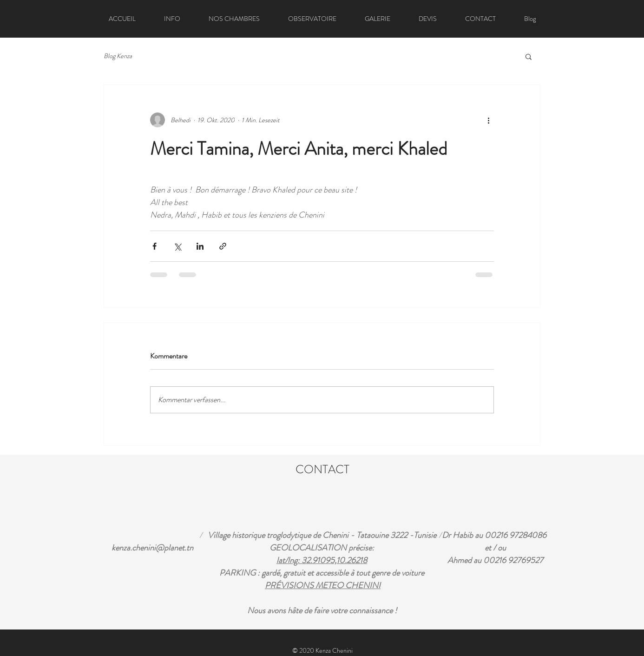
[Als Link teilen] (223, 246)
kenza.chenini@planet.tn (152, 548)
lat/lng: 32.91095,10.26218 (322, 560)
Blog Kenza (118, 56)
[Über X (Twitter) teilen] (177, 246)
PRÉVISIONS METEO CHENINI (323, 585)
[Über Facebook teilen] (154, 246)
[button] (529, 56)
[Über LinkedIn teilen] (200, 246)
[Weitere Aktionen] (488, 120)
